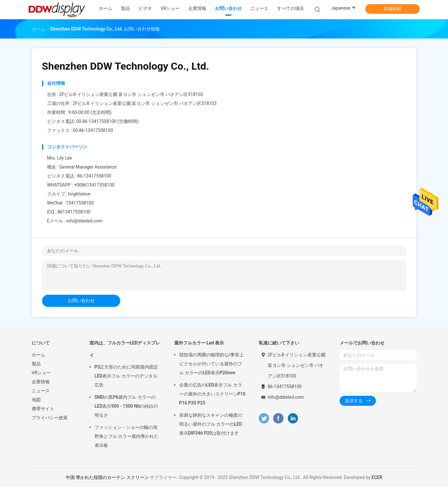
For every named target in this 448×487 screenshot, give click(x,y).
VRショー (41, 373)
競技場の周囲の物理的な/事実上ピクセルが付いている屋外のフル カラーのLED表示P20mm (211, 364)
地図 (36, 400)
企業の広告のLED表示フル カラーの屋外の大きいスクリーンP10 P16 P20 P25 (212, 394)
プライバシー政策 (50, 418)
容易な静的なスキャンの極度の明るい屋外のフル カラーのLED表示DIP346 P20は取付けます (211, 424)
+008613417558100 (94, 185)
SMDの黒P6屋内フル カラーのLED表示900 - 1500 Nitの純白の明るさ (126, 406)
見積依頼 (393, 9)
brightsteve (79, 194)
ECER (377, 477)
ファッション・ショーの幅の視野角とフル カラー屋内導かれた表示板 (127, 436)
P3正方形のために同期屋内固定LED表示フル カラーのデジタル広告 (127, 376)
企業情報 (41, 382)
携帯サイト (43, 409)
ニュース (41, 391)
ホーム (38, 355)
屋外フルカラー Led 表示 (199, 343)
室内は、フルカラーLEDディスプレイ (125, 349)
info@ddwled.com (85, 221)
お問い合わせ (81, 300)
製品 (36, 364)
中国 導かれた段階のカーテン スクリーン (107, 477)
